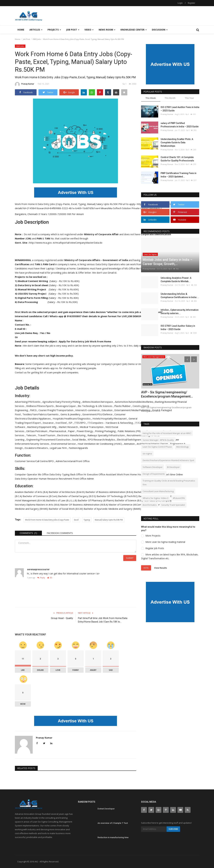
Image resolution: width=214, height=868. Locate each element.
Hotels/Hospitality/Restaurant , (111, 419)
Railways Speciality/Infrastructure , (107, 435)
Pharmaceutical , (59, 431)
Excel (76, 520)
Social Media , (80, 439)
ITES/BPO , (81, 423)
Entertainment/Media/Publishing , (133, 410)
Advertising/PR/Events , (29, 402)
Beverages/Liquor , (67, 406)
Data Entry (56, 474)
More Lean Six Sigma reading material (165, 542)
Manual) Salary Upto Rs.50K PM (109, 520)
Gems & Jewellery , (71, 414)
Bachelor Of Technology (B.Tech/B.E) (117, 496)
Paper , (72, 431)
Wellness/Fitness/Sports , (41, 406)
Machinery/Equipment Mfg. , (43, 427)
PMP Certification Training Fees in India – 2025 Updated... (178, 175)
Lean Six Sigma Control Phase (157, 447)
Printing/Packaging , (106, 431)
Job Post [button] (73, 30)
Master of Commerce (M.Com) (126, 505)
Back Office (77, 474)
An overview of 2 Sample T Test (113, 823)
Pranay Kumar (25, 84)
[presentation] (187, 359)
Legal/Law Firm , (59, 448)
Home (21, 30)
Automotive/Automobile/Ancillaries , (135, 402)
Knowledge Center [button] (134, 30)
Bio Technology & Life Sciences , (96, 406)
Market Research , (69, 427)
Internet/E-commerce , (88, 410)
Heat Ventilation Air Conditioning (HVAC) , (101, 444)
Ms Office (44, 474)
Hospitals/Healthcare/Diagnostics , (73, 419)
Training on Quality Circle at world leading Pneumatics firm (169, 483)
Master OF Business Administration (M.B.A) (84, 505)
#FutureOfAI (179, 498)
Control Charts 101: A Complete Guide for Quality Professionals (177, 159)
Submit (130, 558)
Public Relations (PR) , (130, 431)
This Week (151, 98)
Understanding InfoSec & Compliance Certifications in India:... (180, 296)
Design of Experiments (154, 474)
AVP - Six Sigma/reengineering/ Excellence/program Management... (167, 394)
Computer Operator (26, 474)
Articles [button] (36, 30)
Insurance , (49, 423)
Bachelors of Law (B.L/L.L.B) (62, 500)
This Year (189, 98)
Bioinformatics (150, 505)
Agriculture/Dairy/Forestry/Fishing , (62, 402)
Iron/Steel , (62, 423)
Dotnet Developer (106, 809)
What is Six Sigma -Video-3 (156, 498)
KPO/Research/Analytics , (102, 439)
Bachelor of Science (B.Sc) (129, 500)
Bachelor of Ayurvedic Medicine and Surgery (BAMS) (113, 509)
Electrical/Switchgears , (130, 439)
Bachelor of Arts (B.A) (36, 492)
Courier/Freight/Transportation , (57, 410)
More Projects (153, 536)
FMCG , (34, 410)
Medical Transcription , (93, 427)
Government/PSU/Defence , (98, 414)
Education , (108, 410)
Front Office (80, 479)
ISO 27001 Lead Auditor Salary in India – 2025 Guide (178, 328)
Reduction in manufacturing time (113, 837)
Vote (146, 568)
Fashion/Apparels (78, 448)
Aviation (20, 492)
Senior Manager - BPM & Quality (158, 440)
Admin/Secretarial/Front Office (73, 461)
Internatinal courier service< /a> (83, 574)
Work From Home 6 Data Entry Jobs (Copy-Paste (47, 520)
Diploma (31, 505)
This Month (170, 98)
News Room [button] (107, 30)
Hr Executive (91, 474)
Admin (91, 479)
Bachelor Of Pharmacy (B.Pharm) (96, 500)
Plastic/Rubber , (123, 406)
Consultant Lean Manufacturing (158, 491)
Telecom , (32, 435)
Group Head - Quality (62, 618)
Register (192, 3)
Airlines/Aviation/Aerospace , (99, 402)
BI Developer (173, 467)
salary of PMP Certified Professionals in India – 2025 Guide (180, 125)
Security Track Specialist (173, 505)
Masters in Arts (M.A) (48, 505)
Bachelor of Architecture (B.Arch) (67, 492)
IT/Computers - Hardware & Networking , (111, 423)
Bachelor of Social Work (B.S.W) (66, 509)
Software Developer (153, 467)
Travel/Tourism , (47, 435)
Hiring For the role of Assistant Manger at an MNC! (167, 433)
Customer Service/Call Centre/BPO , (35, 461)
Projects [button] (54, 30)
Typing (66, 474)
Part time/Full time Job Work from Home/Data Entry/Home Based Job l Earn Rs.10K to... (103, 620)
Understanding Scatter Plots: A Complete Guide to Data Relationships (177, 143)
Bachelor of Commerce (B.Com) (40, 496)
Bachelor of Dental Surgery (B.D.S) (77, 496)
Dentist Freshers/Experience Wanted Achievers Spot (168, 460)
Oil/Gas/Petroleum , (38, 431)
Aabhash (145, 402)
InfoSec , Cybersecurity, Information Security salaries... (180, 312)
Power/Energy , (86, 431)
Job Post (26, 39)
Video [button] (89, 30)
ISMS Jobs (37, 39)
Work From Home (127, 474)
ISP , (71, 423)
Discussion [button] (160, 30)
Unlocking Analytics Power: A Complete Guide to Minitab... (176, 280)
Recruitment (66, 479)
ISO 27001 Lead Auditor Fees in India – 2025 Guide (180, 109)
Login (180, 3)
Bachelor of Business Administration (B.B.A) (110, 492)
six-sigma (147, 454)
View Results (161, 568)
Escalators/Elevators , (37, 448)
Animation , (130, 444)
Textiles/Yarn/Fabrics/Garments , (41, 414)
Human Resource (49, 479)
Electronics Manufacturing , (72, 435)
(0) (50, 578)
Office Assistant (108, 474)
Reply (41, 578)
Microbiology (183, 447)
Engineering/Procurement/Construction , (49, 439)
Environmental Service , (64, 444)
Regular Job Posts (155, 548)
